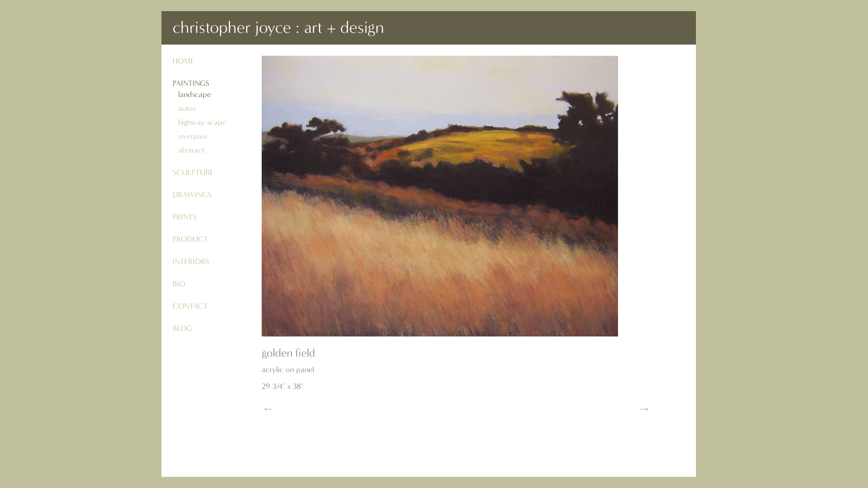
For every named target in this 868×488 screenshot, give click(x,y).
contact (190, 306)
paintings (191, 83)
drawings (192, 195)
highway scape (202, 122)
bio (179, 284)
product (190, 239)
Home (183, 61)
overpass (193, 136)
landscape (195, 94)
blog (182, 328)
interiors (191, 262)
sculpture (193, 172)
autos (187, 108)
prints (185, 217)
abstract (191, 150)
